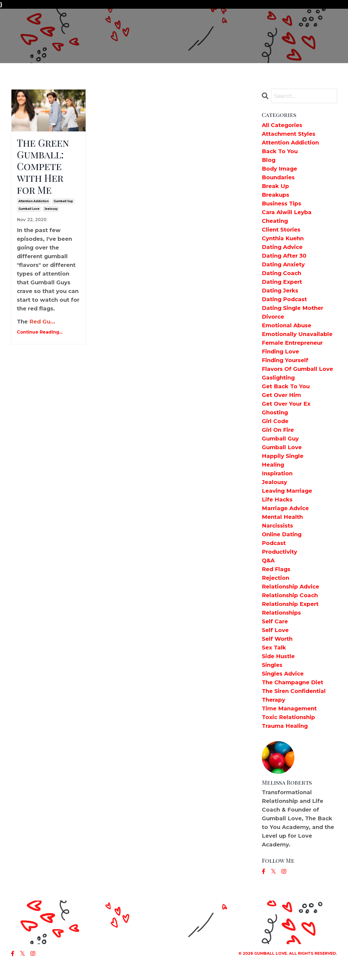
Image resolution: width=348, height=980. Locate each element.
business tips (282, 204)
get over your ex (286, 404)
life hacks (277, 500)
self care (275, 621)
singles (272, 665)
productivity (279, 552)
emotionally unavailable (297, 334)
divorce (273, 317)
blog (269, 160)
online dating (282, 534)
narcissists (277, 526)
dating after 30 (284, 256)
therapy (274, 700)
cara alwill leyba (287, 212)
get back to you (286, 386)
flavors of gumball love (297, 369)
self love (275, 630)
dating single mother (293, 308)
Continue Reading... (40, 332)
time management (289, 708)
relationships (281, 613)
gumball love (29, 209)
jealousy (51, 209)
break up (275, 186)
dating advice (282, 247)
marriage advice (285, 508)
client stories (281, 230)
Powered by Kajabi (318, 966)
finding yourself (285, 360)
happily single (283, 456)
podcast (274, 543)
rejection (276, 578)
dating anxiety (283, 264)
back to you (280, 151)
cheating (275, 221)
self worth (277, 639)
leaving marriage (287, 491)
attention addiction (34, 201)
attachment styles (289, 134)
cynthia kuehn (283, 238)
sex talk (274, 648)
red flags (276, 569)
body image (279, 169)
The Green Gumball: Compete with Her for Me (43, 166)
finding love (280, 352)
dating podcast (284, 299)
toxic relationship (288, 717)
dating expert (282, 282)
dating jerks (280, 291)
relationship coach (290, 595)
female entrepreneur (292, 343)
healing (273, 465)
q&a (268, 560)
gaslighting (278, 378)
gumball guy (63, 201)
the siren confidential (294, 691)
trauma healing (285, 726)
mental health (282, 517)
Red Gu (40, 322)
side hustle (278, 656)
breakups (276, 195)
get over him (281, 395)
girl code (275, 421)
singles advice (283, 674)
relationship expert (290, 604)
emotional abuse (287, 325)
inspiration (277, 473)
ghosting (275, 412)
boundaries (278, 177)
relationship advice (290, 587)
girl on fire (278, 430)
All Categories (282, 125)
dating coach (282, 273)
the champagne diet (293, 682)
